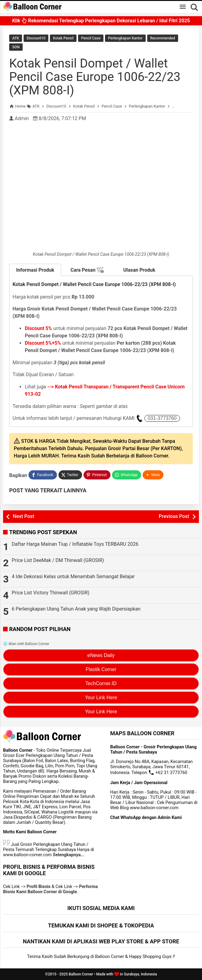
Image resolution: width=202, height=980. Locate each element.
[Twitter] (70, 475)
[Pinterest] (97, 475)
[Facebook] (43, 475)
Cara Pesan (87, 270)
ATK (16, 38)
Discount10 (36, 38)
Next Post (24, 516)
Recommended (163, 38)
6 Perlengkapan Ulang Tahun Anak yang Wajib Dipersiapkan (76, 609)
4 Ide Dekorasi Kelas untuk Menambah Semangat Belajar (73, 576)
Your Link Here (101, 697)
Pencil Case (91, 38)
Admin (22, 118)
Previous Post (174, 516)
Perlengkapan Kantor (125, 38)
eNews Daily (101, 655)
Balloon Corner (81, 974)
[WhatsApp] (127, 475)
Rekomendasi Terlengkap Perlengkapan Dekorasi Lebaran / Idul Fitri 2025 (101, 19)
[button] (153, 475)
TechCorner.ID (101, 683)
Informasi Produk (35, 270)
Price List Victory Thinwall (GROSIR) (50, 593)
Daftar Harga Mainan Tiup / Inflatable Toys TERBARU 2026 (75, 544)
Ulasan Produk (139, 270)
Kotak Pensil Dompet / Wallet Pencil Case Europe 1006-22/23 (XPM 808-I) (95, 77)
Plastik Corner (101, 669)
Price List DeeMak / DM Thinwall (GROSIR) (58, 560)
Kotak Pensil (63, 38)
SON (16, 47)
